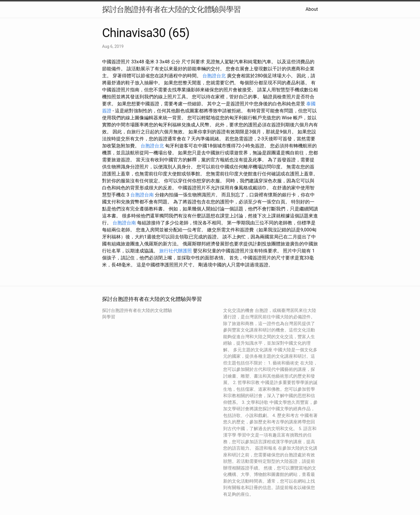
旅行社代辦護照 (176, 251)
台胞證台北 (214, 76)
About (312, 9)
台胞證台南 (142, 195)
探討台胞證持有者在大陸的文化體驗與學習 (171, 9)
